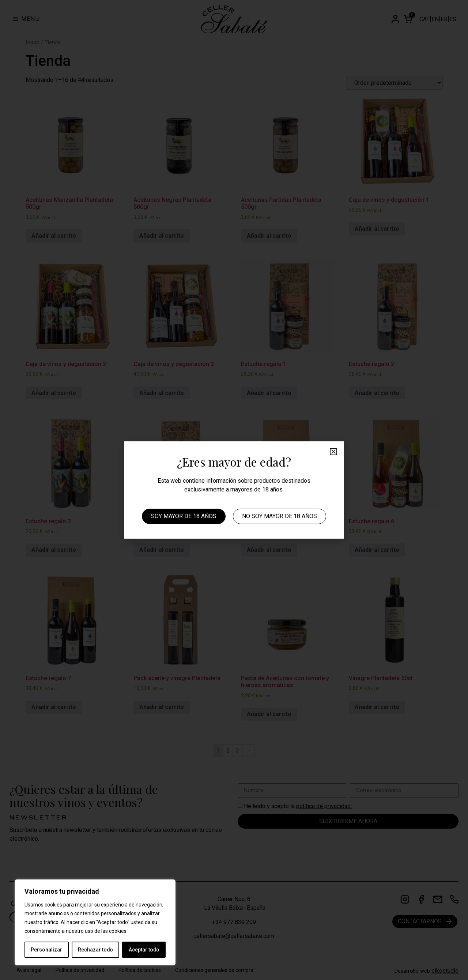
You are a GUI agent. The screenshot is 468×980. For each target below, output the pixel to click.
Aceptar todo (144, 950)
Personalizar (46, 950)
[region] (95, 923)
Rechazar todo (95, 950)
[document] (234, 490)
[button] (333, 452)
